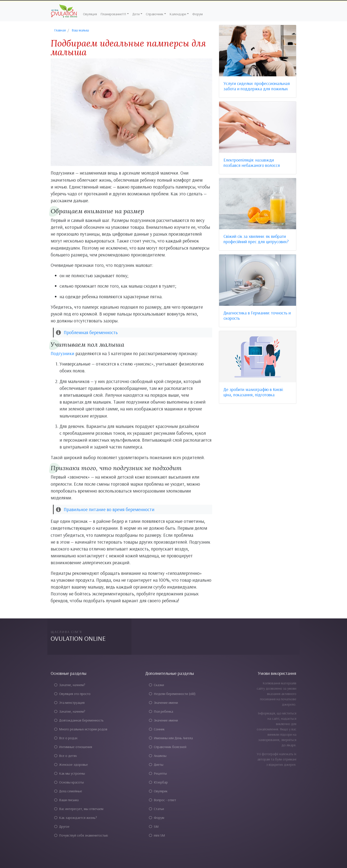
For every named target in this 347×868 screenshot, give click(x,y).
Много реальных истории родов (81, 729)
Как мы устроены (70, 773)
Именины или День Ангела (171, 738)
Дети (136, 14)
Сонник (157, 729)
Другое (62, 826)
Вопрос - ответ (163, 800)
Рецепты (158, 773)
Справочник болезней (168, 747)
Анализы (158, 756)
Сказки (156, 685)
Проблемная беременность (91, 332)
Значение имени (163, 702)
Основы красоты (69, 782)
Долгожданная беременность (79, 720)
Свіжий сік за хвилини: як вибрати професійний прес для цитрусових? (256, 239)
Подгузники (63, 353)
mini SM (157, 835)
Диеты (156, 764)
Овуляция (90, 14)
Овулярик (158, 791)
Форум (198, 14)
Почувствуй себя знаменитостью (81, 835)
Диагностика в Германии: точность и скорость (257, 315)
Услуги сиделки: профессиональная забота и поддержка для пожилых (257, 86)
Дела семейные (68, 791)
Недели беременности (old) (172, 694)
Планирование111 (113, 14)
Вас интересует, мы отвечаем (79, 809)
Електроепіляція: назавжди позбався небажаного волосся (252, 163)
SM (154, 826)
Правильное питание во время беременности (109, 509)
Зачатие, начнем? (70, 685)
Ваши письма (66, 800)
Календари (178, 14)
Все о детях (66, 756)
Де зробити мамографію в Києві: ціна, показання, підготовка (254, 392)
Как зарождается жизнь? (76, 818)
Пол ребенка (161, 711)
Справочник (155, 14)
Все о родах (66, 738)
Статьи (156, 809)
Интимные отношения (73, 747)
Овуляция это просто (72, 694)
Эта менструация (69, 702)
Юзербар (158, 782)
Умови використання (277, 673)
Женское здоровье (71, 764)
